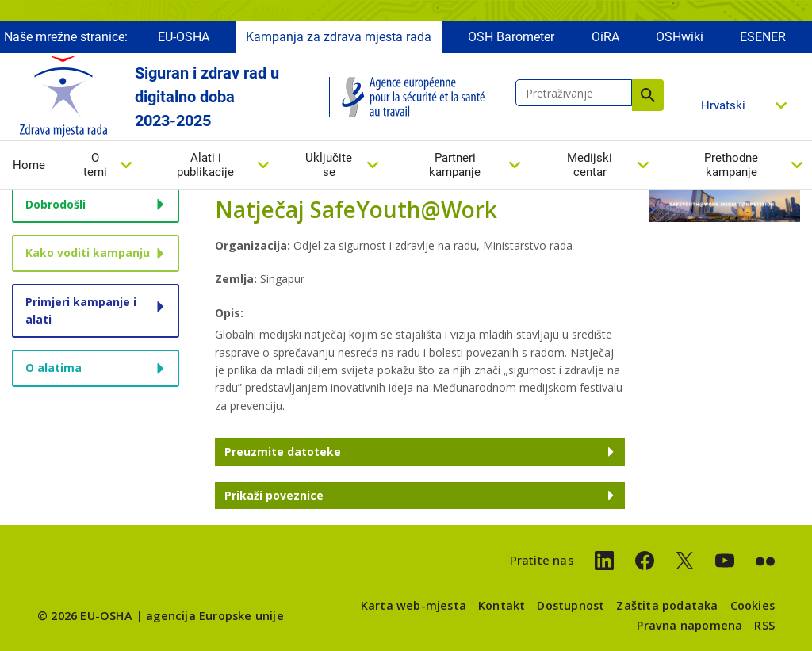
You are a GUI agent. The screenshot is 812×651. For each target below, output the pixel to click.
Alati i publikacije (205, 166)
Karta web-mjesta (414, 605)
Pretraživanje (648, 96)
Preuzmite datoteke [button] (283, 452)
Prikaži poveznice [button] (274, 495)
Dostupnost (571, 605)
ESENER (763, 38)
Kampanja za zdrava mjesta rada (339, 38)
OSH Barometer (511, 38)
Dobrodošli (56, 204)
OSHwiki (680, 38)
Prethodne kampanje (731, 166)
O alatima (54, 368)
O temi (95, 166)
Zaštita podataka (667, 605)
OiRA (605, 38)
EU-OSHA (184, 38)
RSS (764, 625)
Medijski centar (590, 166)
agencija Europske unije (215, 616)
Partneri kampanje (455, 166)
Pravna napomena (689, 625)
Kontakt (502, 605)
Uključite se (329, 166)
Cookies (753, 605)
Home (29, 166)
